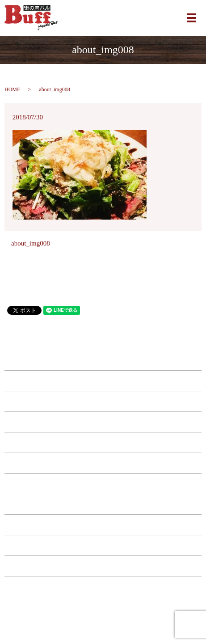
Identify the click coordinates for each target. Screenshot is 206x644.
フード (103, 442)
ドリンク (103, 463)
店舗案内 (103, 525)
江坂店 (103, 381)
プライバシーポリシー (103, 566)
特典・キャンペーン (103, 504)
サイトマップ (103, 586)
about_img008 (31, 243)
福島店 (103, 401)
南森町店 (103, 360)
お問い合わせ (103, 545)
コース (103, 483)
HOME (12, 89)
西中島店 (103, 422)
